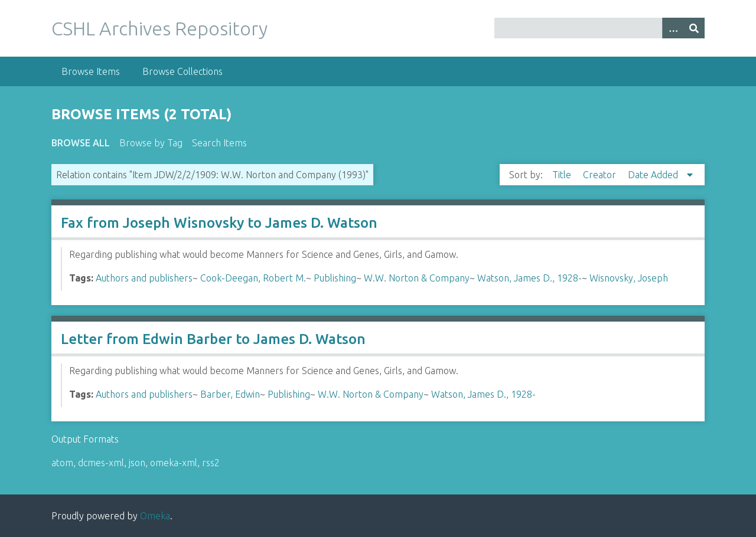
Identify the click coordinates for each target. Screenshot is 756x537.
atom (62, 463)
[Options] (673, 28)
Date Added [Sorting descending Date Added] (654, 175)
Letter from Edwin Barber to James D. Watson (213, 339)
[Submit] (694, 28)
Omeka (155, 516)
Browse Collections (183, 71)
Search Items (219, 143)
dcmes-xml (101, 463)
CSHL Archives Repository (159, 28)
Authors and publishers (144, 278)
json (137, 463)
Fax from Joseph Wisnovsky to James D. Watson (219, 223)
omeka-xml (174, 463)
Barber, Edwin (230, 394)
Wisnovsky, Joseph (629, 278)
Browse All (81, 143)
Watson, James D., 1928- (529, 278)
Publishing (335, 278)
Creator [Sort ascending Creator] (601, 175)
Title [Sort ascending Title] (563, 175)
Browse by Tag (151, 143)
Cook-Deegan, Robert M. (253, 278)
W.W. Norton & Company (417, 278)
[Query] (599, 28)
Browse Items (91, 71)
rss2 (211, 463)
